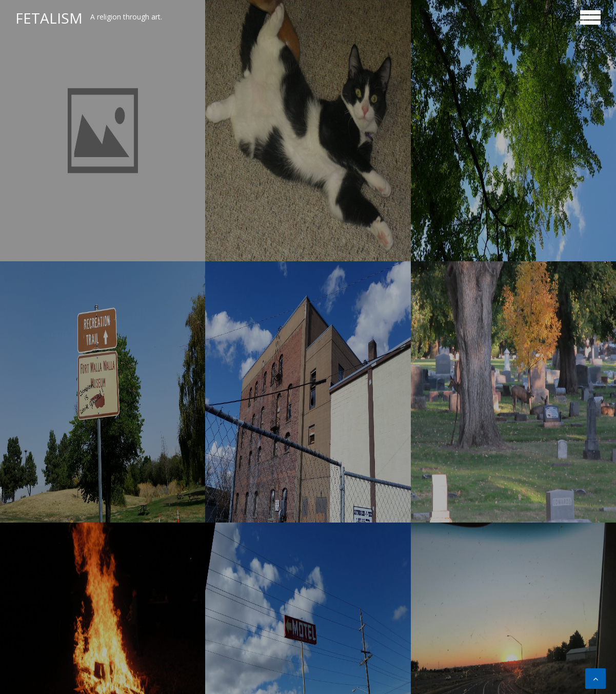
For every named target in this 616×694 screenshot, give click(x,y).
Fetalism (49, 18)
